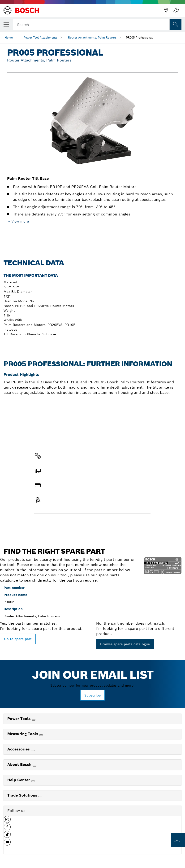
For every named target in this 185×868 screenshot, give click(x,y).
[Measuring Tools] (41, 735)
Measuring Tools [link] (23, 734)
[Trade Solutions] (40, 797)
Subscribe (92, 695)
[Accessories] (33, 750)
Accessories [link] (19, 749)
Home (9, 37)
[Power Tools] (34, 720)
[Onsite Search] (176, 25)
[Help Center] (33, 781)
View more (20, 221)
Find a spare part (53, 524)
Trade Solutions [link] (23, 795)
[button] (7, 821)
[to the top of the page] (178, 840)
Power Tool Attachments (40, 37)
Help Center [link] (19, 780)
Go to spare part (18, 639)
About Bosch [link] (20, 765)
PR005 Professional (139, 37)
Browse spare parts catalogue (125, 644)
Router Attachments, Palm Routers (92, 37)
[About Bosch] (34, 766)
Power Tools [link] (19, 719)
